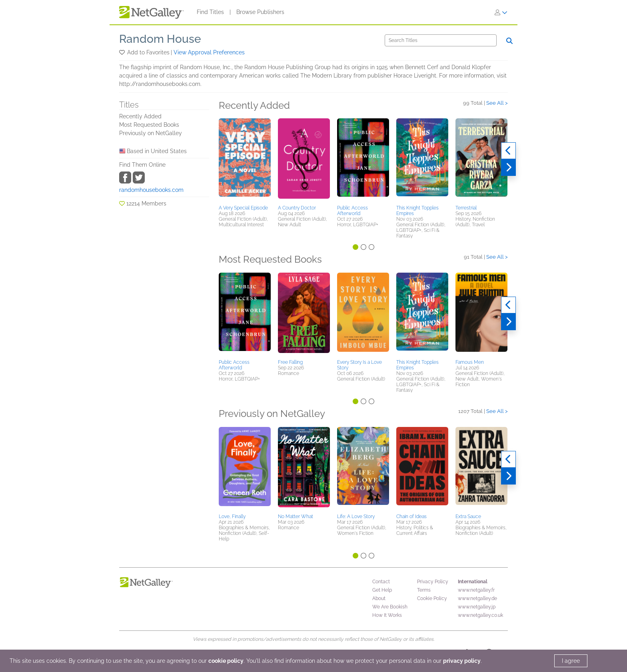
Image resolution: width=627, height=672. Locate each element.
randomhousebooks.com (151, 190)
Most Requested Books (149, 125)
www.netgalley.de (477, 598)
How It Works (387, 615)
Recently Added (140, 116)
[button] (123, 52)
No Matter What (296, 516)
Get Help (382, 590)
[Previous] (508, 151)
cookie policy (226, 661)
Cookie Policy (432, 598)
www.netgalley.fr (476, 590)
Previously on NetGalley (151, 133)
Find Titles (210, 12)
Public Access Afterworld (352, 211)
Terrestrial (466, 208)
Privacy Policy (433, 582)
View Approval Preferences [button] (209, 52)
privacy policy (462, 661)
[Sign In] (501, 12)
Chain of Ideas (411, 516)
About (379, 598)
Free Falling (290, 362)
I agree (571, 661)
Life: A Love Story (356, 516)
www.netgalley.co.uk (480, 615)
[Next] (508, 168)
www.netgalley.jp (477, 607)
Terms (424, 590)
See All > (497, 103)
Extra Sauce (468, 516)
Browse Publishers (260, 12)
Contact (381, 582)
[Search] (441, 40)
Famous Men (470, 362)
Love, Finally (232, 516)
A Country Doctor (297, 208)
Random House (160, 39)
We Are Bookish (390, 607)
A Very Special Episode (243, 208)
